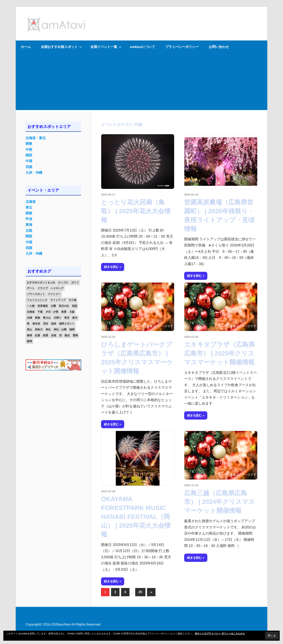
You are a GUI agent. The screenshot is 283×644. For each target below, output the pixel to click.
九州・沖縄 (34, 173)
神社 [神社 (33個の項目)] (48, 329)
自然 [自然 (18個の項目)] (54, 335)
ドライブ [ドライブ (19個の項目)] (43, 288)
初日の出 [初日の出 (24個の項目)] (64, 306)
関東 (29, 144)
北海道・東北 (36, 138)
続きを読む (111, 267)
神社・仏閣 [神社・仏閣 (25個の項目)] (60, 329)
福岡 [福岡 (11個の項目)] (72, 329)
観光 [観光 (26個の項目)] (67, 335)
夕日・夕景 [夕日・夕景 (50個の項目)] (52, 312)
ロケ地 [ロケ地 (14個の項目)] (72, 300)
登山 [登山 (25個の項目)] (29, 329)
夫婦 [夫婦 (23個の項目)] (29, 318)
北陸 (29, 231)
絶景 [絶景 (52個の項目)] (46, 335)
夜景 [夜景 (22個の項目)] (64, 312)
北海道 (31, 202)
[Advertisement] (141, 83)
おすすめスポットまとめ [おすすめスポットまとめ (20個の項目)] (41, 282)
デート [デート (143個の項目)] (31, 288)
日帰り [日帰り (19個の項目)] (57, 318)
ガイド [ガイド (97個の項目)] (75, 282)
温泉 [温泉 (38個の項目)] (54, 324)
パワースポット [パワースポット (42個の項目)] (36, 294)
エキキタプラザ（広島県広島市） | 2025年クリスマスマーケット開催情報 (219, 353)
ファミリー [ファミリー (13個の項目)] (54, 294)
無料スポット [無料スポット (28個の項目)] (67, 324)
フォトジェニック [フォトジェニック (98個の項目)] (37, 300)
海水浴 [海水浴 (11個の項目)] (36, 324)
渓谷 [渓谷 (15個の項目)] (46, 324)
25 (140, 592)
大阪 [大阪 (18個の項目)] (72, 312)
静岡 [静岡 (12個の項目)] (29, 341)
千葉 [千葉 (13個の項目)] (40, 312)
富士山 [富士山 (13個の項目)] (47, 318)
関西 (29, 155)
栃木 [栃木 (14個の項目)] (75, 318)
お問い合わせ (219, 47)
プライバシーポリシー (182, 47)
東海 (29, 225)
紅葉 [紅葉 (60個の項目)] (38, 335)
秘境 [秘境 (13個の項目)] (29, 335)
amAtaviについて (143, 47)
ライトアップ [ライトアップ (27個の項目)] (58, 300)
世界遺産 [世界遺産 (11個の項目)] (43, 306)
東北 (29, 207)
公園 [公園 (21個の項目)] (53, 306)
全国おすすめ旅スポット (61, 47)
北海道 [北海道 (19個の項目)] (31, 312)
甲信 (29, 219)
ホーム (26, 47)
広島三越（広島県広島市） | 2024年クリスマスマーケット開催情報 (219, 502)
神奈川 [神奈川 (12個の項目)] (39, 329)
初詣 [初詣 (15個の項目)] (74, 306)
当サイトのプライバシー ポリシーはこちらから (220, 634)
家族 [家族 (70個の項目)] (38, 318)
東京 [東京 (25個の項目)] (67, 318)
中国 (29, 161)
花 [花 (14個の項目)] (60, 335)
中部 (29, 150)
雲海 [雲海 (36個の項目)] (75, 335)
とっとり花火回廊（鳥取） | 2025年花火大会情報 (136, 211)
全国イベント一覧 (106, 47)
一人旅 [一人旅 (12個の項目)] (31, 306)
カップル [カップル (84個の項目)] (63, 282)
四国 (29, 167)
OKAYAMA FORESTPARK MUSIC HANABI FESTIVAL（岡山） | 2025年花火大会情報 (136, 517)
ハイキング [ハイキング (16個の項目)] (57, 288)
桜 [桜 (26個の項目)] (28, 324)
